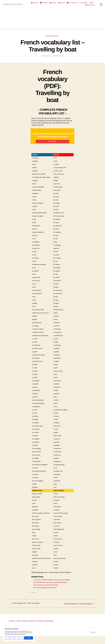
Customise (9, 638)
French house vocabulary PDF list (48, 591)
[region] (19, 634)
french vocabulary (52, 36)
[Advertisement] (52, 19)
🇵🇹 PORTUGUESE (72, 3)
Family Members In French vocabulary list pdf (53, 588)
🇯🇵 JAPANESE (83, 3)
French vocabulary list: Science (47, 593)
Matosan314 (48, 56)
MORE (91, 3)
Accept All (29, 638)
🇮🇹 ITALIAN (62, 3)
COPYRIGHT (44, 626)
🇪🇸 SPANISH (35, 3)
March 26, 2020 (59, 56)
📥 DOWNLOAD (90, 5)
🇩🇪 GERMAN (44, 3)
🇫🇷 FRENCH (53, 3)
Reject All (19, 638)
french (35, 598)
